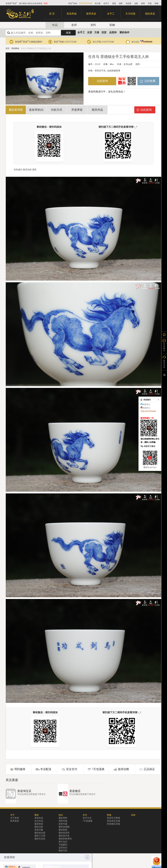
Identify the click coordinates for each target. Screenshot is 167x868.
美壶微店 (75, 791)
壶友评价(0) (36, 110)
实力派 (98, 3)
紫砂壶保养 (64, 833)
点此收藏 (150, 81)
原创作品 (39, 818)
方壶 (97, 32)
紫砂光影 (39, 827)
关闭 (158, 400)
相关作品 (97, 110)
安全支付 (72, 769)
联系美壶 (15, 821)
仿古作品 (39, 821)
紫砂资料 (63, 818)
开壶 (150, 3)
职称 (157, 3)
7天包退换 (98, 769)
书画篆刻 (63, 845)
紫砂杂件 (124, 32)
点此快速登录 (114, 71)
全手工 (106, 3)
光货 (90, 32)
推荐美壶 (91, 14)
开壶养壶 (77, 110)
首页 (7, 48)
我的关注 (164, 335)
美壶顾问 (164, 347)
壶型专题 (63, 824)
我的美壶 (150, 14)
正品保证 (149, 769)
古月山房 (128, 64)
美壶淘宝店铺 (113, 821)
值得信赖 (123, 769)
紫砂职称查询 (65, 839)
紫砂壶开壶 (64, 836)
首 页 (52, 14)
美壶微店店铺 (113, 824)
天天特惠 (130, 14)
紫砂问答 (63, 851)
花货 (104, 32)
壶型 (114, 3)
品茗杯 (113, 32)
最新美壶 (39, 824)
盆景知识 (63, 848)
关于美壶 (15, 818)
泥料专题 (63, 821)
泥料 (121, 3)
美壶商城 (72, 14)
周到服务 (20, 769)
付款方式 (57, 110)
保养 (143, 3)
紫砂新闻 (63, 830)
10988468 (146, 42)
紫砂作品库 (40, 839)
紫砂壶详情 (16, 110)
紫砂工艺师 (40, 836)
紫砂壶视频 (64, 827)
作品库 (129, 3)
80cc (112, 64)
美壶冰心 (147, 404)
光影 (136, 3)
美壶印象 (39, 830)
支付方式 (87, 818)
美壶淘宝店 (24, 791)
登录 (46, 3)
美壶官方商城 (113, 818)
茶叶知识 (63, 842)
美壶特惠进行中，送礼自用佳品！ (107, 92)
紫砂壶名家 (40, 833)
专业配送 (46, 769)
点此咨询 (102, 81)
